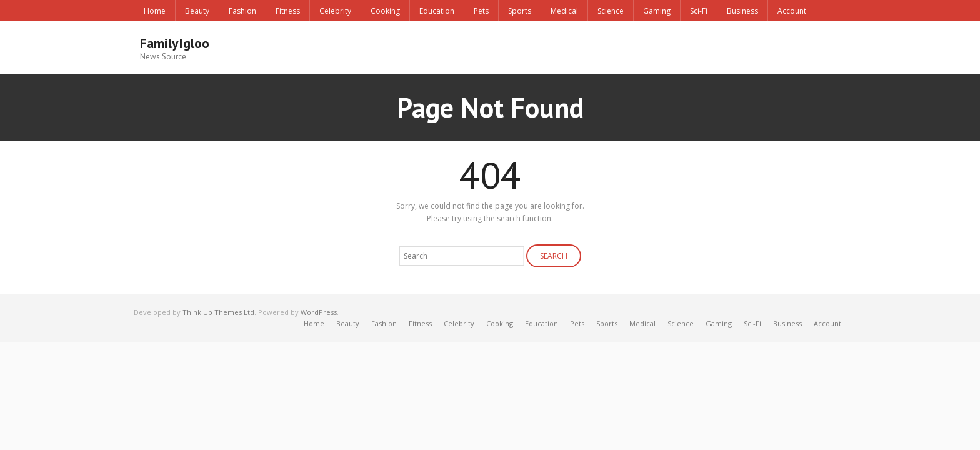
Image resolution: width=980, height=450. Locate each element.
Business (742, 11)
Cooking (385, 11)
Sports (520, 11)
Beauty (197, 11)
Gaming (657, 11)
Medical (564, 11)
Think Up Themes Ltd (218, 312)
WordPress (319, 312)
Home (155, 11)
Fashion (242, 11)
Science (611, 11)
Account (792, 11)
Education (437, 11)
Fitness (288, 11)
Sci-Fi (699, 11)
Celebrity (335, 11)
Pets (481, 11)
